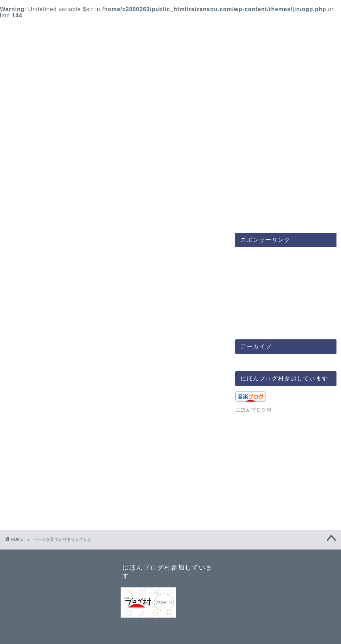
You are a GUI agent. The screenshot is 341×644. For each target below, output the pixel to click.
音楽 (87, 215)
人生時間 (171, 215)
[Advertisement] (273, 287)
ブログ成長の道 (254, 215)
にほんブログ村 (254, 410)
